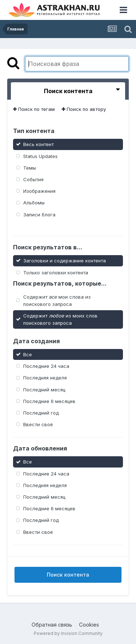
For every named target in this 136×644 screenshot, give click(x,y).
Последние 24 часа (46, 366)
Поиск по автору (84, 109)
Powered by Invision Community (68, 633)
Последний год (41, 413)
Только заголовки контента (56, 272)
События (33, 179)
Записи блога (39, 214)
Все (28, 354)
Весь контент (38, 144)
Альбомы (34, 203)
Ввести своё (38, 424)
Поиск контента (68, 575)
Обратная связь (52, 625)
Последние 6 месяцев (49, 401)
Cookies (89, 625)
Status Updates (40, 156)
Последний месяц (44, 389)
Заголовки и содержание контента (65, 261)
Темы (30, 168)
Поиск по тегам (34, 109)
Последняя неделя (45, 378)
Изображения (39, 191)
